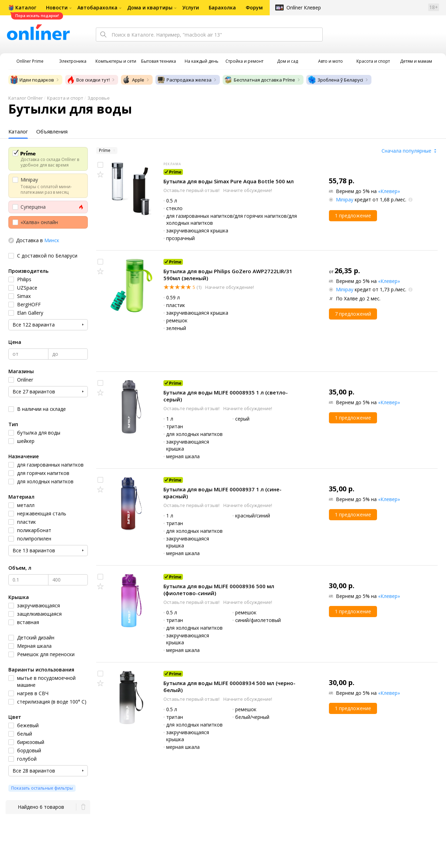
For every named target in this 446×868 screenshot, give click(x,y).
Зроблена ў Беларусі (335, 80)
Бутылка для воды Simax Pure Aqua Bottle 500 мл (229, 181)
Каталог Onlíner (26, 98)
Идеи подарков (32, 80)
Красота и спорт (65, 98)
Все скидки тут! (88, 80)
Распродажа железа (184, 80)
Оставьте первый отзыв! (192, 190)
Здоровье (99, 98)
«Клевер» (389, 191)
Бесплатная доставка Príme (260, 80)
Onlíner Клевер (304, 7)
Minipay (345, 199)
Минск (52, 240)
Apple (133, 80)
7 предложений (353, 314)
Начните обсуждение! (248, 190)
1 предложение (353, 216)
